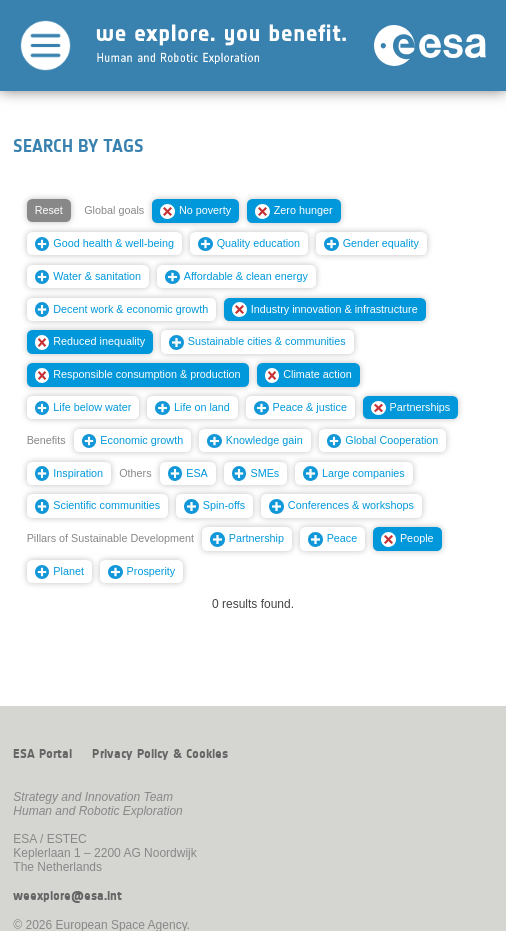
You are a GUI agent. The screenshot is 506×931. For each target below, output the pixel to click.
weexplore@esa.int (67, 896)
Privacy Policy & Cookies (160, 754)
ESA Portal (42, 754)
